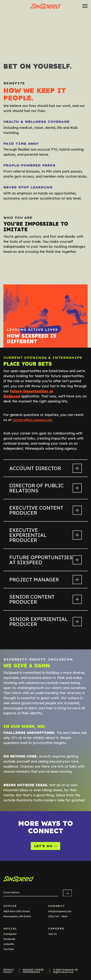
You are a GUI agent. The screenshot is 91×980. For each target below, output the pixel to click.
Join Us (52, 934)
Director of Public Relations (45, 488)
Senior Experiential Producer (45, 622)
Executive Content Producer (45, 510)
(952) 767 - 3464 (58, 916)
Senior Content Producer (45, 599)
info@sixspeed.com (60, 911)
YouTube (9, 949)
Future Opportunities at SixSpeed (45, 560)
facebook (9, 939)
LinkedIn (9, 944)
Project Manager (45, 580)
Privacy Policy (9, 971)
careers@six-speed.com (32, 420)
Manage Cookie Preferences (33, 971)
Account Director (45, 468)
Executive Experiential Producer (45, 535)
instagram (10, 934)
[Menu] (84, 6)
